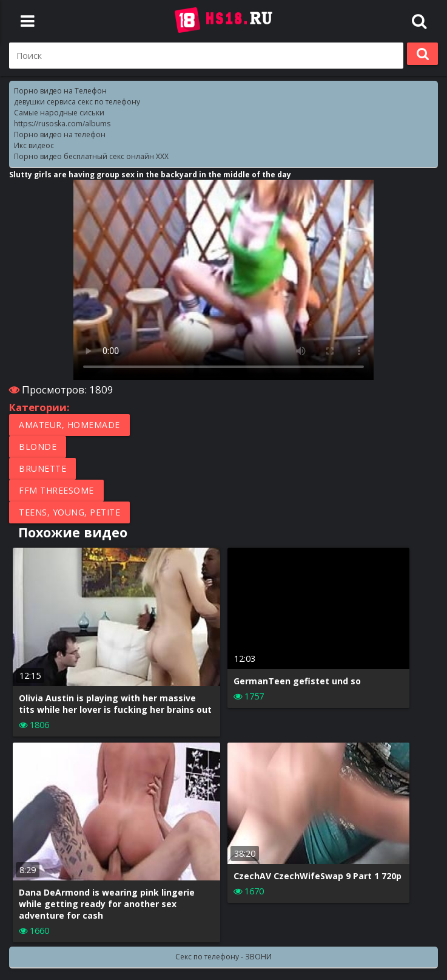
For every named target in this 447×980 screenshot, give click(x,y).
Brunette (42, 468)
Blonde (38, 447)
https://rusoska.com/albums (62, 124)
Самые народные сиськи (59, 113)
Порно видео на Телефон (60, 91)
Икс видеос (34, 145)
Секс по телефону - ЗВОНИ (223, 957)
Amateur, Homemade (69, 425)
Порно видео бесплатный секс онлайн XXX (91, 156)
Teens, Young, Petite (69, 512)
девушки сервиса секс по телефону (77, 102)
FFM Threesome (56, 490)
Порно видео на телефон (60, 134)
